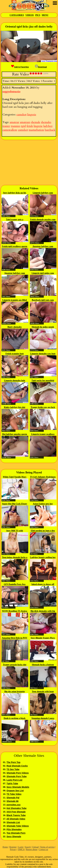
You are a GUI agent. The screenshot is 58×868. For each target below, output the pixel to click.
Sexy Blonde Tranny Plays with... (43, 638)
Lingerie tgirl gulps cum (43, 273)
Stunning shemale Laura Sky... (43, 718)
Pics (38, 15)
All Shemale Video (16, 819)
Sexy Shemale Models (18, 787)
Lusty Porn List (14, 780)
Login (21, 847)
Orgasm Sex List (15, 791)
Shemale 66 (12, 801)
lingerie (32, 115)
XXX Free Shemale (16, 812)
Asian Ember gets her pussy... (43, 504)
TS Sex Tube (13, 769)
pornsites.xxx (13, 805)
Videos (30, 15)
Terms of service (47, 847)
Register (13, 847)
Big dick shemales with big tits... (43, 611)
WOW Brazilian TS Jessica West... (15, 611)
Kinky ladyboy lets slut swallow (15, 407)
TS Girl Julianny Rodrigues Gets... (43, 477)
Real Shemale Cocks (17, 766)
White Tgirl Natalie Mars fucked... (15, 477)
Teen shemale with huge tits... (43, 692)
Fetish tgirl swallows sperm (15, 246)
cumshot (21, 115)
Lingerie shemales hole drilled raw (15, 381)
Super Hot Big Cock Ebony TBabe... (15, 504)
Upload (35, 847)
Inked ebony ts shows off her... (43, 585)
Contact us (43, 849)
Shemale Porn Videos (18, 773)
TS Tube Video (14, 794)
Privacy (13, 849)
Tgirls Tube (12, 783)
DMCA (21, 849)
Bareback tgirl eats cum (43, 300)
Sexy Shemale (14, 837)
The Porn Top (13, 762)
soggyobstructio (11, 92)
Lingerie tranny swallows (43, 434)
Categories (17, 15)
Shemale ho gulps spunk (43, 327)
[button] (29, 46)
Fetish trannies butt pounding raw (15, 354)
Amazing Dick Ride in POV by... (15, 638)
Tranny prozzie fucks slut (15, 665)
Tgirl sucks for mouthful (43, 381)
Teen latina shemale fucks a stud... (15, 558)
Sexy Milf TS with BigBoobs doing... (15, 531)
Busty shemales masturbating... (15, 327)
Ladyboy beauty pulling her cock (43, 558)
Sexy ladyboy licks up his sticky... (15, 193)
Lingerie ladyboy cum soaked (43, 193)
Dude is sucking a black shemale (15, 718)
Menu (45, 15)
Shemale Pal (13, 798)
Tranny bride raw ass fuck (43, 407)
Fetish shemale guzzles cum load (43, 220)
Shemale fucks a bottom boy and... (43, 665)
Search (28, 847)
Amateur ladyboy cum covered (43, 247)
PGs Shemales (14, 829)
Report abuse (32, 849)
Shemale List (13, 822)
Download (41, 67)
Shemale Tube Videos (18, 826)
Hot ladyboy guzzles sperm (15, 434)
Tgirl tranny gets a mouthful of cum (15, 220)
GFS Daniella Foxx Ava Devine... (15, 585)
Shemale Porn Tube (17, 776)
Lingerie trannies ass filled (15, 300)
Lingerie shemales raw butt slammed (43, 354)
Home (5, 847)
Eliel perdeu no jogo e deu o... (43, 531)
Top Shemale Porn (16, 833)
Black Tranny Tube (16, 815)
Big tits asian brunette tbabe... (15, 692)
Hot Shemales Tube (16, 808)
